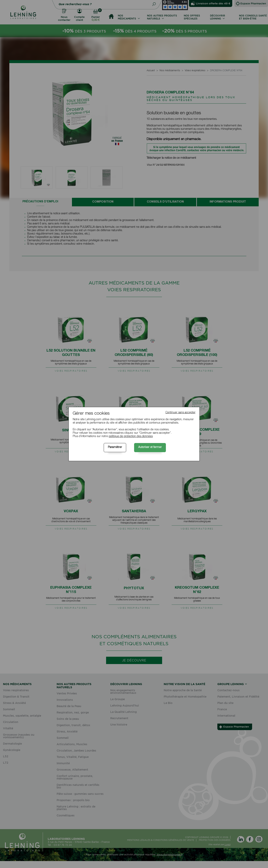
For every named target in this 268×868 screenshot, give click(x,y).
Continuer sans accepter (180, 413)
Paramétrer (115, 447)
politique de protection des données (131, 436)
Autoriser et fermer (150, 447)
